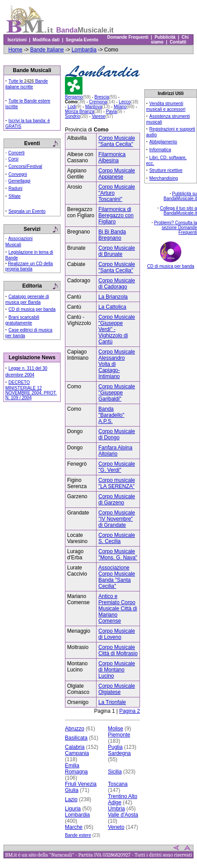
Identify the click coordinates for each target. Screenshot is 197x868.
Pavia (111, 111)
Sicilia (115, 772)
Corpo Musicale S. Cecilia (116, 538)
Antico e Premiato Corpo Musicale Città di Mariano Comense (118, 609)
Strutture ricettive (166, 170)
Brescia (102, 97)
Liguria (73, 809)
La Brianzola (113, 297)
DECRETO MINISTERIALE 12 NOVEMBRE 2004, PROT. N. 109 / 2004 (31, 390)
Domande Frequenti (128, 37)
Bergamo (74, 97)
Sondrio (72, 116)
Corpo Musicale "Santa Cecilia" (116, 141)
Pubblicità (165, 37)
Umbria (116, 809)
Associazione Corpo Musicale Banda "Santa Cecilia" (116, 577)
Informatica (160, 150)
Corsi (13, 159)
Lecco (125, 102)
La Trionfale (112, 702)
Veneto (116, 827)
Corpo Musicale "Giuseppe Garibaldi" (116, 393)
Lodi (72, 107)
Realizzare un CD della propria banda (29, 266)
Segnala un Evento (27, 211)
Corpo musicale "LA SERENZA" (116, 483)
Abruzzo (75, 729)
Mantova (93, 107)
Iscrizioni (17, 40)
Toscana (118, 784)
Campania (77, 753)
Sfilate (14, 196)
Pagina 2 (130, 711)
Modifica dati (46, 40)
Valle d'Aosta (123, 815)
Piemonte (119, 735)
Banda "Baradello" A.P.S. (111, 415)
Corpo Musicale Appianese (116, 174)
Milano (120, 107)
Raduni (15, 188)
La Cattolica (112, 307)
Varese (98, 116)
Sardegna (119, 753)
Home (15, 50)
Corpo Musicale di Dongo (116, 434)
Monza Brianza (80, 111)
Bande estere (78, 835)
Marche (74, 827)
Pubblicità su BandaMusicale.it (180, 196)
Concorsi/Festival (25, 166)
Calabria (75, 747)
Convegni (18, 174)
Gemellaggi (20, 181)
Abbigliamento (163, 142)
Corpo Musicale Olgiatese (116, 689)
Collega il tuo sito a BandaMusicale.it (179, 211)
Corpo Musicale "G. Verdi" (116, 467)
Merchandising (163, 178)
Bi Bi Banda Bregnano (112, 235)
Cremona (98, 102)
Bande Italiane (47, 50)
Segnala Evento (82, 40)
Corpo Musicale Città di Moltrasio (118, 650)
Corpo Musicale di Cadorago (116, 284)
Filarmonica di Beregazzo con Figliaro (116, 215)
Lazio (71, 799)
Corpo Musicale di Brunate (116, 251)
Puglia (115, 747)
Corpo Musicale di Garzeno (116, 500)
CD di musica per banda (32, 309)
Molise (116, 729)
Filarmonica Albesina (112, 157)
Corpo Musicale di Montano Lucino (116, 670)
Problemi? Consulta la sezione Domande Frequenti (176, 228)
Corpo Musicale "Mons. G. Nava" (118, 554)
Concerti (16, 153)
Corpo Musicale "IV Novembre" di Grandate (116, 519)
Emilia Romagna (76, 769)
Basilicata (76, 738)
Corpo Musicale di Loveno (116, 634)
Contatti (178, 42)
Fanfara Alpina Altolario (115, 451)
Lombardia (84, 50)
